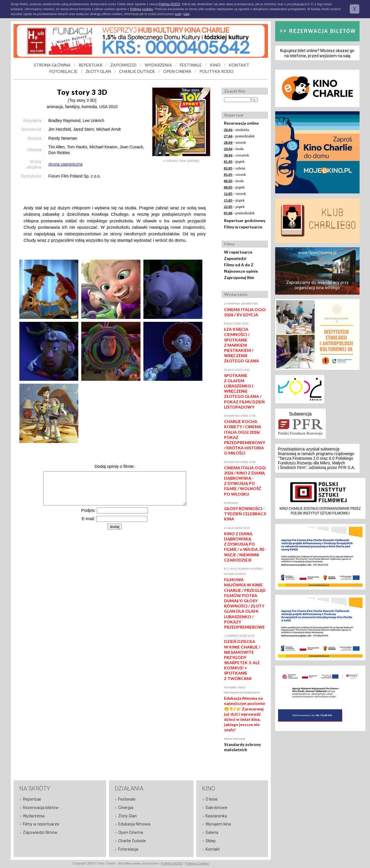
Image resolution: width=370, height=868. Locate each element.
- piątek (234, 161)
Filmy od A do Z (239, 265)
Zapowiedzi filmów (40, 832)
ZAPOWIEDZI (124, 65)
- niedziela (237, 130)
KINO (215, 65)
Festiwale (127, 799)
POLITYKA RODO (217, 71)
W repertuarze (238, 252)
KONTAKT (239, 65)
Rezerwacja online (241, 123)
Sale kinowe (217, 808)
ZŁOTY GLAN (98, 71)
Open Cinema (131, 832)
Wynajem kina (218, 824)
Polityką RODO (170, 4)
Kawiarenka (216, 816)
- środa (234, 149)
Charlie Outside (132, 841)
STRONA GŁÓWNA (52, 65)
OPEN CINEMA (177, 71)
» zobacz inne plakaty (181, 161)
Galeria (212, 832)
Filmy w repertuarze (243, 227)
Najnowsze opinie (241, 271)
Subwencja (300, 414)
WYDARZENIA (158, 65)
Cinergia (126, 808)
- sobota (235, 168)
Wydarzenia (34, 816)
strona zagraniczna (65, 164)
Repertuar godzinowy (245, 220)
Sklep (211, 841)
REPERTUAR (90, 65)
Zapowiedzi (235, 258)
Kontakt (213, 849)
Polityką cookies (141, 9)
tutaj (178, 14)
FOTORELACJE (63, 71)
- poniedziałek (239, 136)
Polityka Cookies (197, 863)
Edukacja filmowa (134, 824)
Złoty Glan (127, 816)
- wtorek (235, 142)
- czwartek (237, 155)
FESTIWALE (191, 65)
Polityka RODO (172, 863)
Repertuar (32, 799)
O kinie (212, 799)
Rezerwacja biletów (41, 808)
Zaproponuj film (239, 277)
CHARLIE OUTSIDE (137, 71)
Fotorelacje (128, 849)
